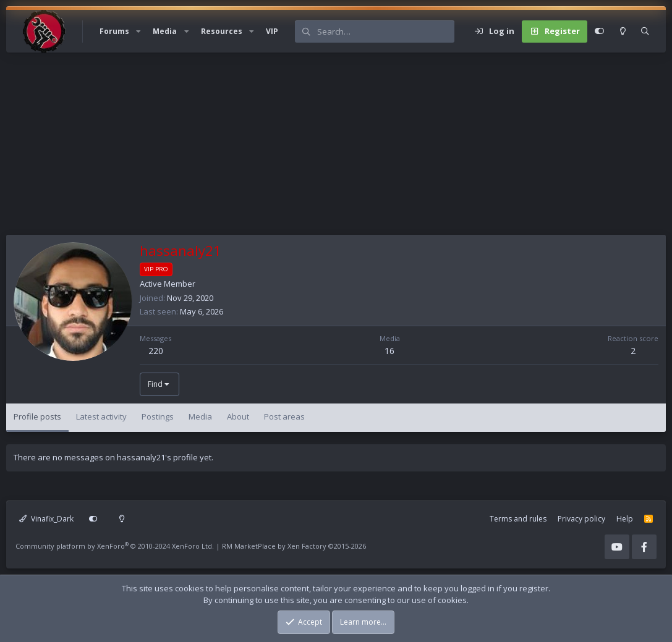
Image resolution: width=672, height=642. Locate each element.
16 (389, 351)
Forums (114, 31)
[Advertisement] (336, 148)
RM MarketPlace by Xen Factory (294, 546)
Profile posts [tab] (37, 416)
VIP (272, 31)
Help (625, 519)
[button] (138, 32)
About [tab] (238, 416)
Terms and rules (518, 519)
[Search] (385, 32)
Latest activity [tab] (101, 416)
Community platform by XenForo (115, 546)
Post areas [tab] (284, 416)
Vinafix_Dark (46, 519)
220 (156, 351)
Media (165, 31)
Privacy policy (581, 519)
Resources (222, 31)
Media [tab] (200, 416)
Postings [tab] (158, 416)
